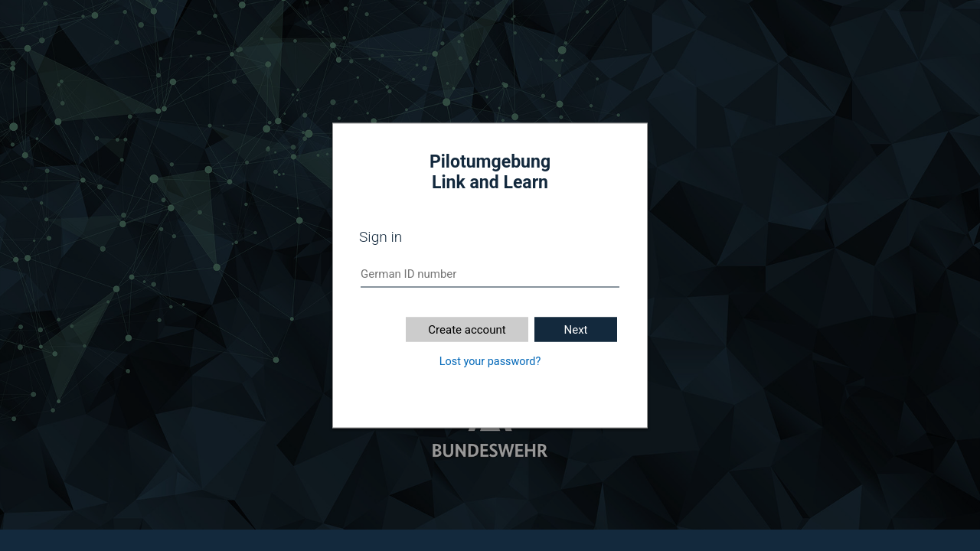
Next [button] (575, 330)
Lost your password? (490, 362)
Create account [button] (467, 330)
